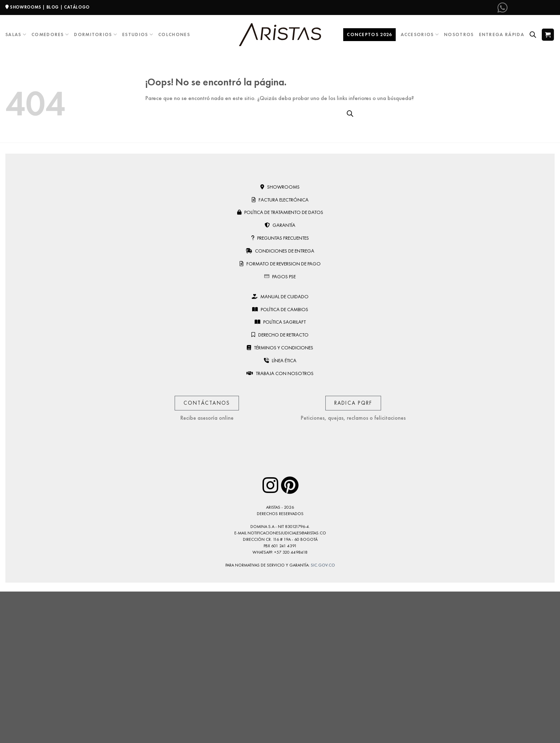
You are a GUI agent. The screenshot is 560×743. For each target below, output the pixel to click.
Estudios (138, 34)
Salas (16, 34)
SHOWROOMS (26, 7)
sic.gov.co (323, 565)
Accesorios (420, 34)
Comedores (50, 34)
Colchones (174, 34)
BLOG (53, 7)
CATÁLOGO (77, 7)
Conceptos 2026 (369, 34)
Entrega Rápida (502, 34)
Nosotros (459, 34)
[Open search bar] (533, 35)
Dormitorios (96, 34)
